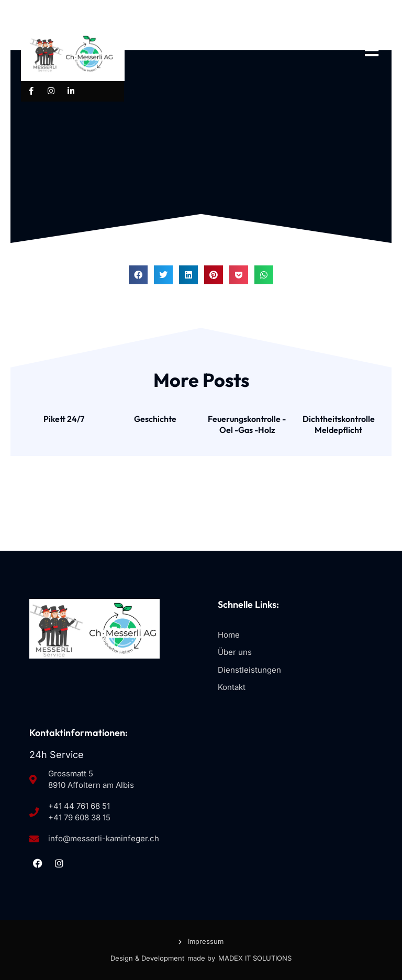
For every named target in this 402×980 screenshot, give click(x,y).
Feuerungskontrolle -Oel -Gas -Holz (247, 424)
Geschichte (155, 419)
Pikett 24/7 (64, 419)
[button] (138, 275)
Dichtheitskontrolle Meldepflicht (339, 424)
